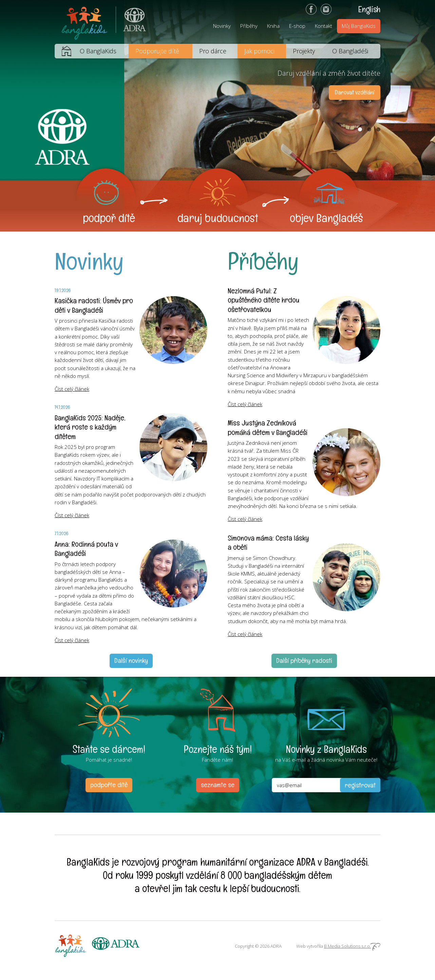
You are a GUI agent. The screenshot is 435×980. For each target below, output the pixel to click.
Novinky (222, 26)
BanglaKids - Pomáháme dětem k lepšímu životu (85, 22)
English (369, 9)
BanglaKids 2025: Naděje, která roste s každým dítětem (90, 427)
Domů (63, 51)
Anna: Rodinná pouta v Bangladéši (86, 549)
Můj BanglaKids (359, 26)
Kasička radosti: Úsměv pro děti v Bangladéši (94, 305)
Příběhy (249, 26)
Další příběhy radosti (304, 660)
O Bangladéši (350, 51)
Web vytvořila (338, 946)
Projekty (304, 51)
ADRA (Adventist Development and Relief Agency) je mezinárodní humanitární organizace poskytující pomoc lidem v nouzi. (131, 22)
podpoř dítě (109, 218)
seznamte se (218, 785)
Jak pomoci (259, 51)
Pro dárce (213, 51)
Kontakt (324, 26)
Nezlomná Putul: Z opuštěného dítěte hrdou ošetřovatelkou (264, 300)
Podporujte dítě (157, 51)
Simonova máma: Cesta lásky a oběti (268, 543)
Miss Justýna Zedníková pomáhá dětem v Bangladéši (268, 428)
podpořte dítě (109, 785)
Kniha (273, 26)
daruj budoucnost (218, 218)
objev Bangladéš (326, 218)
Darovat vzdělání (355, 92)
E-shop (297, 26)
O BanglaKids (98, 51)
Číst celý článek (72, 389)
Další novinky (131, 660)
